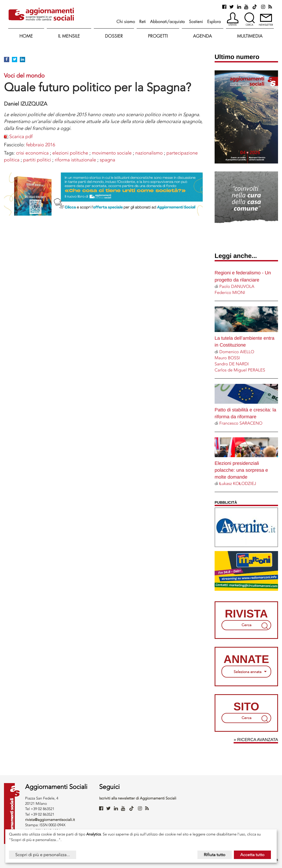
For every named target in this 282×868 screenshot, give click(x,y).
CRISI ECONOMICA (32, 153)
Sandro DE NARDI (232, 364)
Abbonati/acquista (167, 21)
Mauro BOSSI (227, 358)
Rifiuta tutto (215, 855)
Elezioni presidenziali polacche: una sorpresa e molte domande (241, 470)
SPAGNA (108, 160)
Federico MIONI (230, 292)
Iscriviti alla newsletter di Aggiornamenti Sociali (138, 798)
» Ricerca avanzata (256, 740)
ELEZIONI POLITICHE (70, 153)
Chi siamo (126, 21)
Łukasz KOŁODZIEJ (238, 483)
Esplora (214, 21)
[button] (233, 20)
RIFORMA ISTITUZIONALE (75, 160)
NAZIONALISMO (149, 153)
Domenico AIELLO (237, 352)
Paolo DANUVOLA (237, 286)
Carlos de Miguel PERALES (240, 370)
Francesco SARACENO (241, 423)
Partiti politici (37, 160)
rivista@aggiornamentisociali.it (50, 820)
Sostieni (196, 21)
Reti (143, 21)
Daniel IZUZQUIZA (26, 104)
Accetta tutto (252, 855)
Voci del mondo (24, 76)
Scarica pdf (21, 137)
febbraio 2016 (41, 145)
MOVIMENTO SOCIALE (112, 153)
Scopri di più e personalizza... (43, 855)
